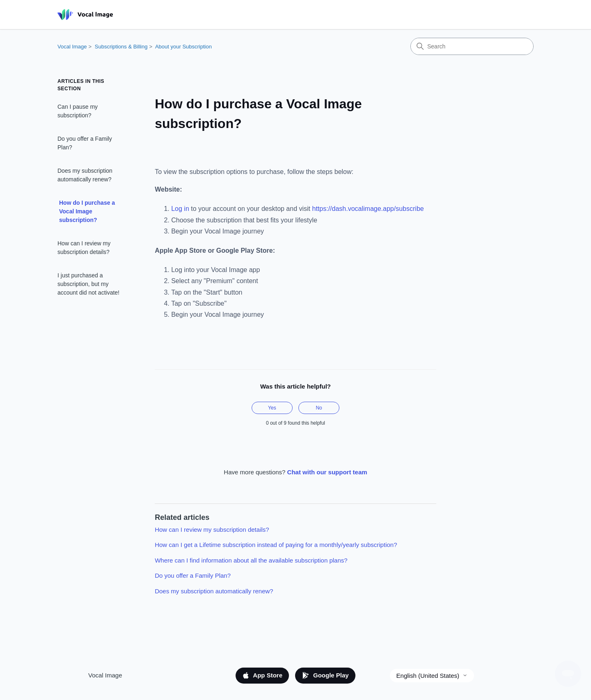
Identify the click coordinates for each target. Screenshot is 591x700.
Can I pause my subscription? (78, 111)
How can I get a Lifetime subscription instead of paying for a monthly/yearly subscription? (276, 545)
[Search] (472, 46)
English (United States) (432, 676)
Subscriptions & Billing (121, 47)
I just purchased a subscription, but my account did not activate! (88, 284)
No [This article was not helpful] (319, 408)
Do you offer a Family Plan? (85, 143)
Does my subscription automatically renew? (85, 175)
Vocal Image (72, 47)
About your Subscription (183, 47)
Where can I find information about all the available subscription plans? (251, 560)
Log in (180, 209)
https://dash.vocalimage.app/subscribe (368, 209)
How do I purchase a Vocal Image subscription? (87, 211)
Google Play (325, 675)
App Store (262, 675)
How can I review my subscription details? (84, 248)
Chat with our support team (327, 472)
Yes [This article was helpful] (272, 408)
